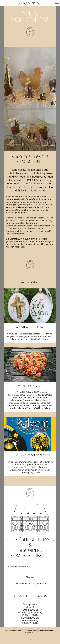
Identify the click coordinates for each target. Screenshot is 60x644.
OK (30, 639)
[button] (57, 3)
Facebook (20, 596)
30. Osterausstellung (30, 327)
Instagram (40, 596)
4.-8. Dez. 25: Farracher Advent (30, 456)
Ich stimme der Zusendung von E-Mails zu (32, 583)
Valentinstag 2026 (30, 386)
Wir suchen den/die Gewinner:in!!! (30, 159)
